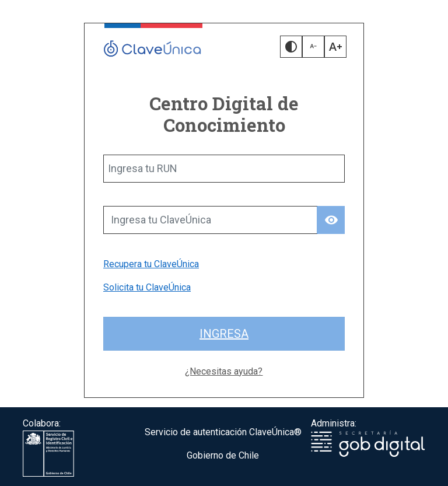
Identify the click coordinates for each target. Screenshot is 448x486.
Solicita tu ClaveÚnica (147, 287)
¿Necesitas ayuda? (224, 371)
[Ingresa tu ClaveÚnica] (210, 220)
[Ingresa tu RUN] (224, 169)
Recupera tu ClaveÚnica (151, 264)
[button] (291, 47)
